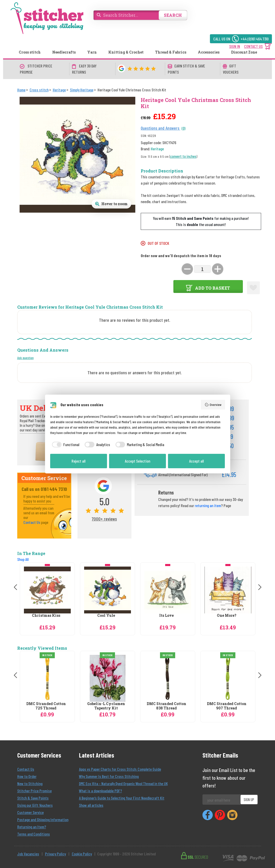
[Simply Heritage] (82, 90)
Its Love (166, 616)
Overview (213, 405)
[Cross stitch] (39, 90)
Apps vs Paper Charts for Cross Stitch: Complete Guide (120, 769)
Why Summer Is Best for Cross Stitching (109, 776)
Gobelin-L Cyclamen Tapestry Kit (106, 706)
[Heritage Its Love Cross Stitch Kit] (168, 590)
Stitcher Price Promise (34, 791)
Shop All (23, 559)
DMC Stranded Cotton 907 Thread (227, 706)
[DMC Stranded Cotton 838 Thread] (168, 678)
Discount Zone (244, 52)
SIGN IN (235, 46)
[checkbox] (65, 445)
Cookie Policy (82, 854)
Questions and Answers (161, 128)
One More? (227, 616)
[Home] (21, 90)
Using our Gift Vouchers (35, 805)
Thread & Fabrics (171, 52)
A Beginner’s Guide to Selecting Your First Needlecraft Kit (122, 798)
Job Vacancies (28, 854)
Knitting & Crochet (126, 52)
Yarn (92, 52)
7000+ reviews (104, 519)
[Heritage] (59, 90)
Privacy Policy (55, 854)
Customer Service (30, 812)
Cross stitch (30, 52)
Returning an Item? (32, 827)
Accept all (196, 461)
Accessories (209, 52)
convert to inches (183, 156)
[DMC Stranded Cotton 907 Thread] (228, 678)
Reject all (78, 461)
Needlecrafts (64, 52)
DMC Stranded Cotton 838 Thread (166, 706)
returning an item (208, 505)
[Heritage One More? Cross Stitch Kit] (228, 590)
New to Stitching (30, 783)
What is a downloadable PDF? (100, 791)
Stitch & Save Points (33, 798)
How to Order (27, 776)
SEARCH (173, 15)
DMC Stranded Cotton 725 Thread (46, 706)
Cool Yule (106, 616)
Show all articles (91, 805)
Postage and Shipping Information (43, 819)
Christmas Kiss (46, 616)
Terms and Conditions (34, 834)
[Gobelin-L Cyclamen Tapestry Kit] (108, 678)
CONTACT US (253, 46)
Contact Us (32, 522)
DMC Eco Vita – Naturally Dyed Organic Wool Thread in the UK (123, 783)
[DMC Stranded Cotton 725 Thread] (47, 678)
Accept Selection (137, 461)
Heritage (157, 149)
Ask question (25, 358)
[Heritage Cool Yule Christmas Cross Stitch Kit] (108, 590)
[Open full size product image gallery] (111, 204)
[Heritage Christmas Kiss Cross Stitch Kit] (47, 590)
